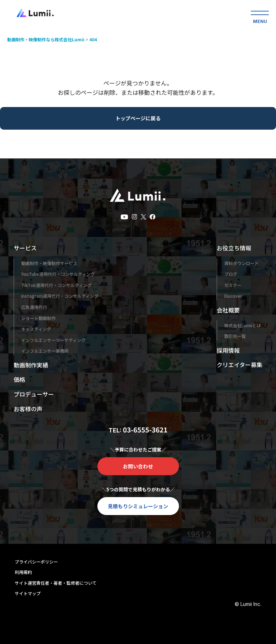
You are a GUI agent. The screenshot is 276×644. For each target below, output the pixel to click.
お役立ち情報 (234, 248)
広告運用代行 (34, 307)
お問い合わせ (138, 466)
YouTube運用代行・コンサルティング (58, 274)
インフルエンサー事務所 (45, 351)
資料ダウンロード (241, 263)
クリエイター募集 (240, 365)
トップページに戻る (138, 118)
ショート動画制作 (38, 318)
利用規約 (23, 572)
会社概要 (228, 310)
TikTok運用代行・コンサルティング (56, 285)
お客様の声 (28, 409)
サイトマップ (28, 593)
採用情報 (228, 350)
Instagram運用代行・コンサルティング (60, 296)
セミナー (233, 285)
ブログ (231, 274)
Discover (233, 296)
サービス (25, 248)
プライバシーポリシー (36, 562)
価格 (19, 379)
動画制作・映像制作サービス (49, 263)
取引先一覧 (235, 336)
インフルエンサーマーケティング (53, 340)
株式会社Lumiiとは (243, 325)
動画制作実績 (31, 365)
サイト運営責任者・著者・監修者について (56, 583)
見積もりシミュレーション (138, 506)
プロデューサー (34, 394)
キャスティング (36, 329)
